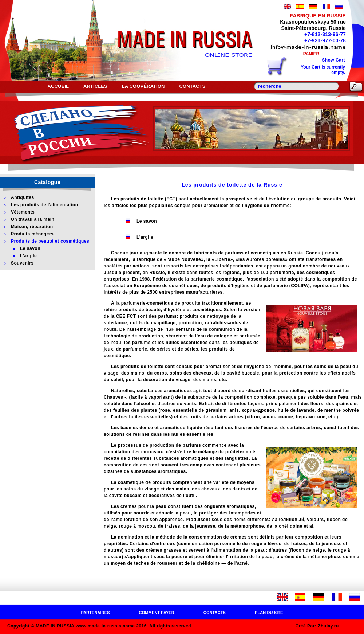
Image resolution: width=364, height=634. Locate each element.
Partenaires (95, 613)
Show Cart (333, 60)
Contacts (192, 86)
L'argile (145, 237)
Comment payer (157, 613)
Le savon (147, 221)
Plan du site (269, 613)
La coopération (143, 86)
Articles (95, 86)
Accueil (58, 86)
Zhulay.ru (328, 626)
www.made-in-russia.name (105, 626)
